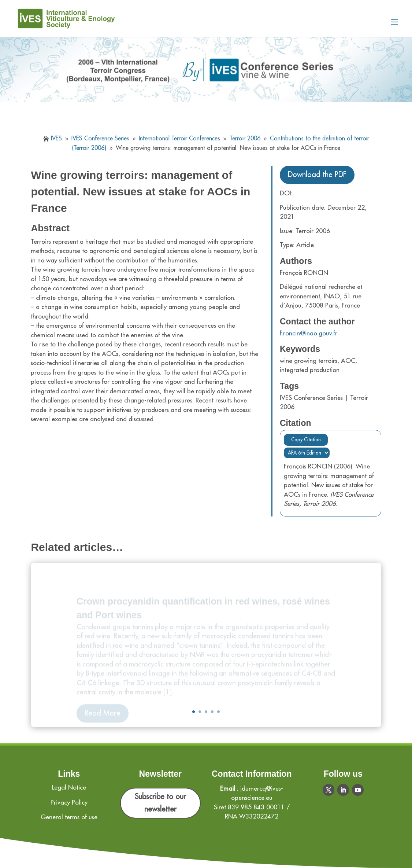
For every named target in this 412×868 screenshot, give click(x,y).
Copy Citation (306, 440)
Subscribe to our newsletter (160, 803)
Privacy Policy (69, 803)
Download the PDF (317, 175)
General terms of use (69, 817)
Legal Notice (69, 788)
